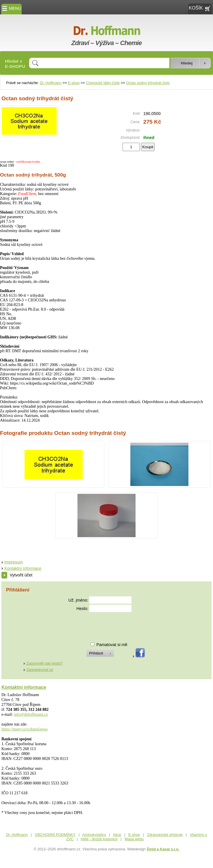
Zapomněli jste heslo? (45, 663)
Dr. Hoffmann (51, 83)
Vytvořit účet (17, 575)
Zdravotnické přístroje (165, 835)
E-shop (74, 83)
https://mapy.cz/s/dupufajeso (25, 729)
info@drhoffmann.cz (31, 714)
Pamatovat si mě (112, 645)
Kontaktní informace (23, 568)
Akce (117, 835)
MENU (11, 8)
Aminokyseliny (94, 835)
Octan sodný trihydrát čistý (148, 83)
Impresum (14, 562)
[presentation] (95, 625)
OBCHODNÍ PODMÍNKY (55, 835)
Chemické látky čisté (103, 83)
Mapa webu (134, 839)
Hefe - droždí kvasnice (99, 839)
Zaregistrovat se (40, 670)
